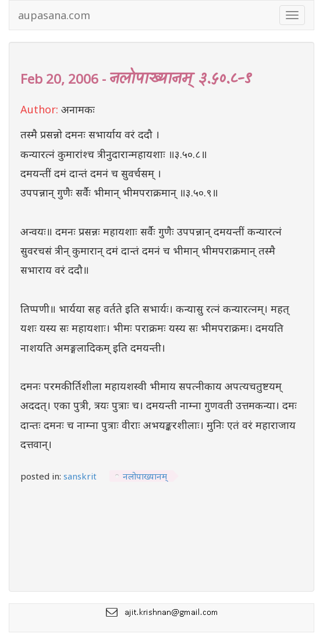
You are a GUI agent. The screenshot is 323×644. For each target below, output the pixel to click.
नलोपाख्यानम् (145, 476)
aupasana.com (54, 15)
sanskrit (80, 476)
